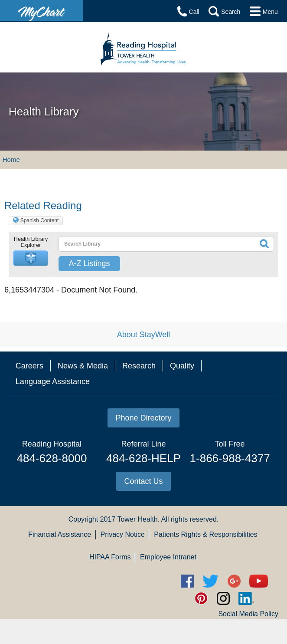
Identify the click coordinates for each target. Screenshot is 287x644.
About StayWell (144, 335)
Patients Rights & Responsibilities (205, 534)
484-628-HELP (143, 458)
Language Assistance (53, 381)
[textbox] (145, 244)
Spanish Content (40, 220)
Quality (182, 366)
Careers (29, 366)
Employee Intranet (168, 557)
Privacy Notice (123, 534)
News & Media (83, 366)
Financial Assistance (60, 534)
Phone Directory (143, 418)
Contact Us (143, 481)
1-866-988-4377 (230, 458)
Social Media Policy (248, 614)
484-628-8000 (52, 458)
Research (139, 366)
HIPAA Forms (110, 557)
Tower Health (137, 519)
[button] (31, 258)
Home (11, 159)
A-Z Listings (89, 263)
